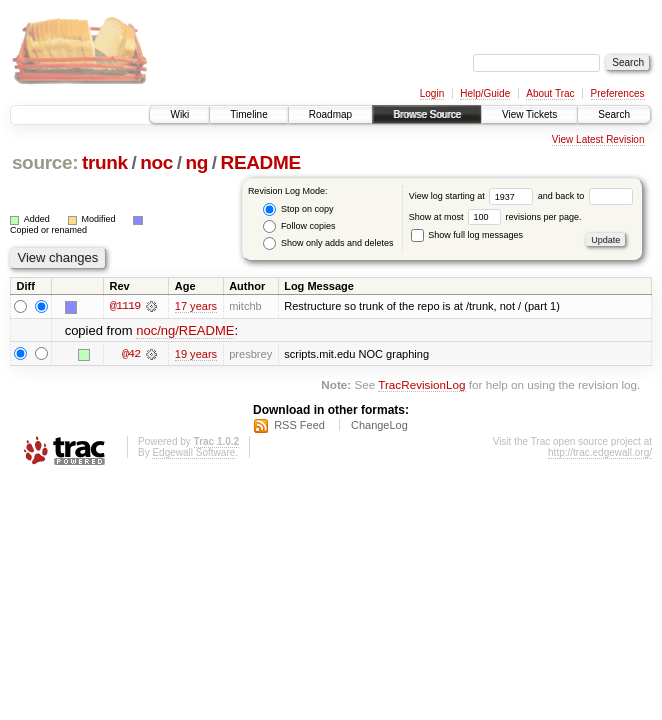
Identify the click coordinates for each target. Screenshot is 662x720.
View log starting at (473, 196)
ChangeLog (379, 425)
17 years (196, 306)
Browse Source (427, 114)
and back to (585, 196)
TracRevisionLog (421, 384)
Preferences (618, 93)
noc (156, 162)
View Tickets (529, 114)
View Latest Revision (598, 139)
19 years (196, 354)
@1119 (125, 306)
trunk (105, 162)
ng (196, 162)
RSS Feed (299, 425)
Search (614, 114)
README (261, 162)
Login (432, 93)
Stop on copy (298, 209)
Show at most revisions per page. (495, 217)
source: (45, 162)
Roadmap (330, 114)
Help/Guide (485, 93)
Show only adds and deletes (328, 243)
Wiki (179, 114)
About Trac (550, 93)
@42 (131, 354)
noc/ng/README (185, 330)
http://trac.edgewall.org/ (600, 452)
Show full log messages (467, 235)
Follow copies (299, 226)
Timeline (248, 114)
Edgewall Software (193, 452)
